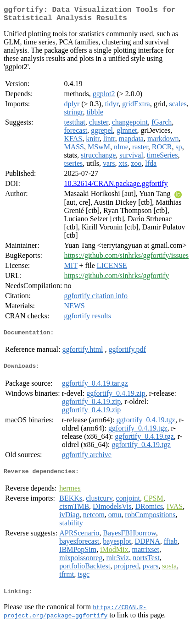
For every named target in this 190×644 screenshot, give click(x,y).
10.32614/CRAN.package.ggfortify (116, 187)
